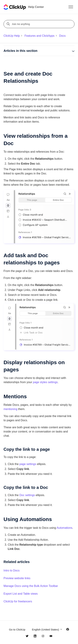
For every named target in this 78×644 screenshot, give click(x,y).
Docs (62, 36)
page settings (28, 464)
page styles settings (45, 382)
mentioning (10, 409)
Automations (64, 528)
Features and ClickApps (40, 36)
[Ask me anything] (40, 24)
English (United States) (47, 630)
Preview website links (17, 578)
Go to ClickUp (17, 630)
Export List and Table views (21, 594)
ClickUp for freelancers (18, 601)
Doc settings (27, 495)
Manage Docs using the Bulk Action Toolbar (31, 586)
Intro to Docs (12, 570)
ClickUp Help (12, 36)
